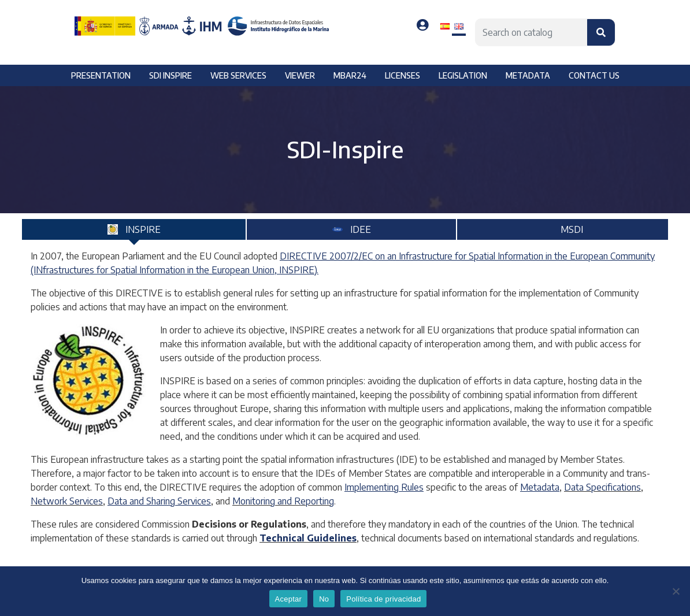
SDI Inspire (170, 75)
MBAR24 (350, 75)
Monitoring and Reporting (283, 501)
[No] (676, 591)
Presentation (101, 75)
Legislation (463, 75)
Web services (238, 75)
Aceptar (289, 599)
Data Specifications (602, 487)
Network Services (67, 501)
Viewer (300, 75)
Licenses (402, 75)
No (324, 599)
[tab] (134, 229)
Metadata (528, 75)
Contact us (594, 75)
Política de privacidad (383, 599)
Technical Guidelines (308, 538)
